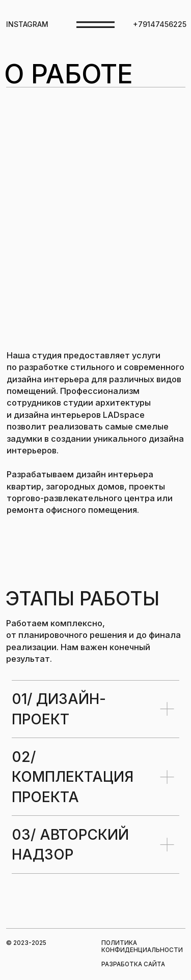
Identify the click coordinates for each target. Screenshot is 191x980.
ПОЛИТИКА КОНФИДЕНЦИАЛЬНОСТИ (142, 946)
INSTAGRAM (27, 24)
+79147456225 (160, 24)
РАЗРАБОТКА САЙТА (133, 964)
